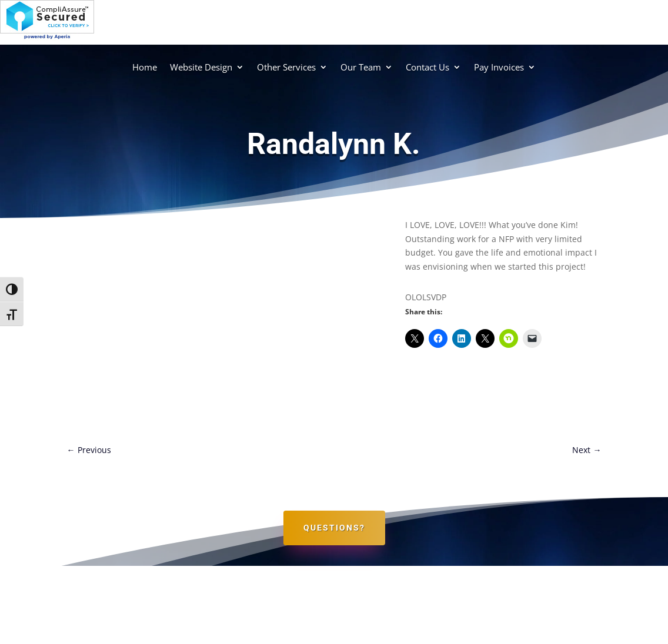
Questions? (334, 528)
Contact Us (427, 67)
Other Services (286, 67)
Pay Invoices (499, 67)
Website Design (201, 67)
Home (145, 67)
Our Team (361, 67)
